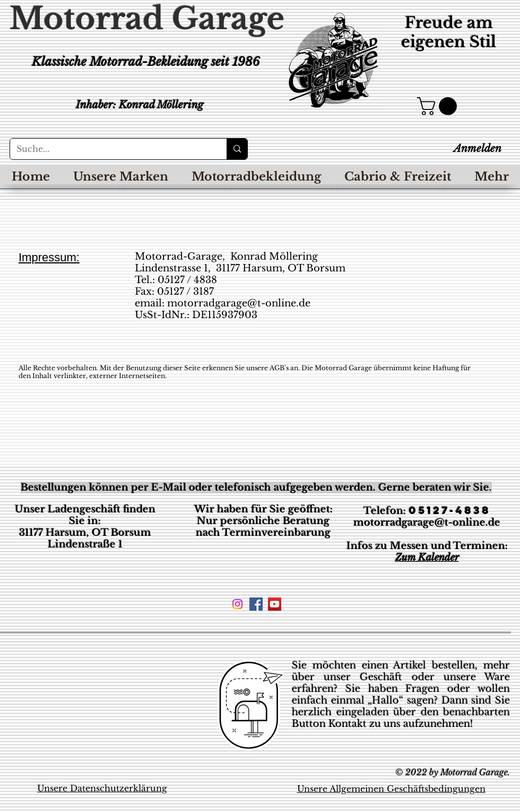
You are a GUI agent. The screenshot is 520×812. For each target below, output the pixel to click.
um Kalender (430, 558)
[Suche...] (110, 149)
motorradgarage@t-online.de (239, 303)
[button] (439, 106)
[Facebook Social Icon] (256, 604)
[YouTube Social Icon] (275, 604)
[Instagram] (237, 604)
